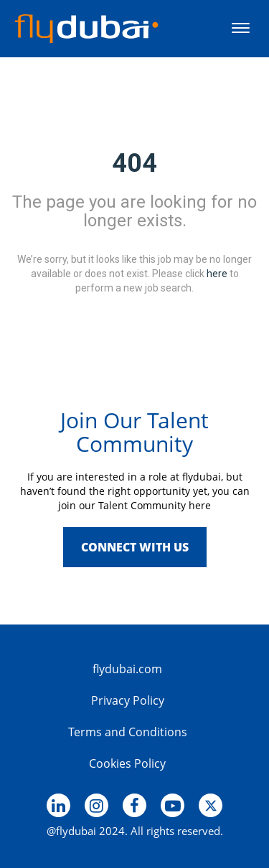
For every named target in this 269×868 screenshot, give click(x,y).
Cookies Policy (127, 763)
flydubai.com (127, 669)
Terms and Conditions (128, 732)
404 (134, 163)
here (217, 273)
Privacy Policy (128, 700)
